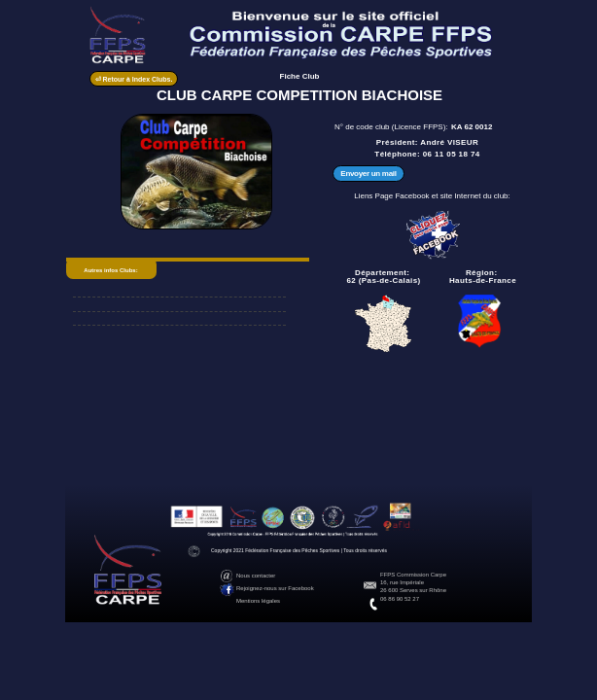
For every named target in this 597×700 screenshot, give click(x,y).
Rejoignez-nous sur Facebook (275, 588)
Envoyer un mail (368, 174)
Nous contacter (256, 576)
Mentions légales (258, 601)
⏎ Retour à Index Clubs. (134, 79)
